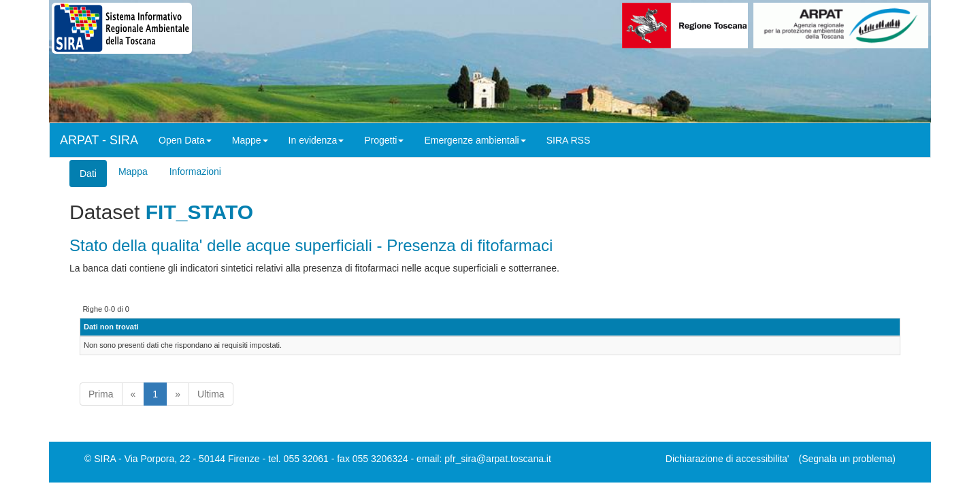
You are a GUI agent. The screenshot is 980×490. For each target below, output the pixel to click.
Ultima (211, 394)
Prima (101, 394)
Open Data (185, 140)
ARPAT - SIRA (99, 140)
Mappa (133, 171)
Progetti (384, 140)
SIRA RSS (569, 140)
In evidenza (316, 140)
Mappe (250, 140)
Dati (88, 174)
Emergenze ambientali (475, 140)
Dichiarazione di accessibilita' (728, 459)
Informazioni (195, 171)
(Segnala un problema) (847, 459)
